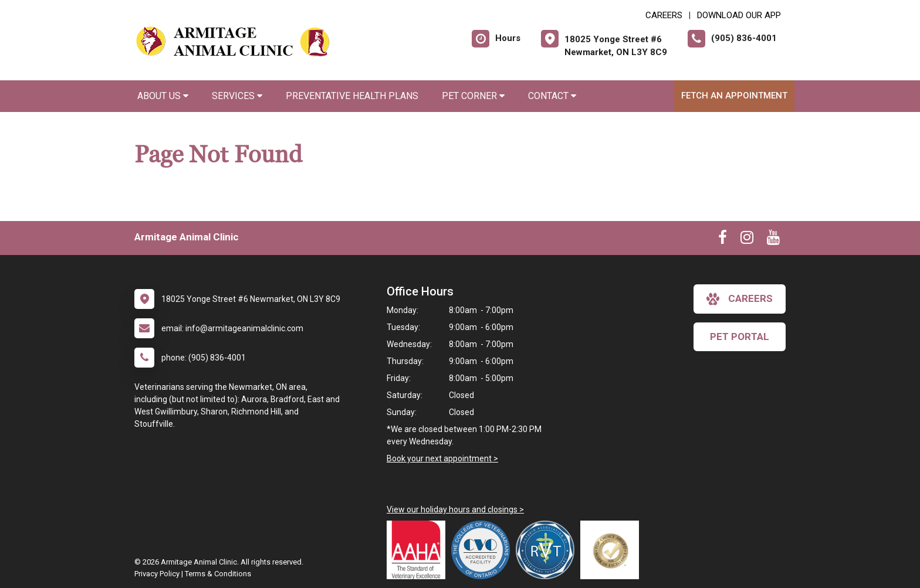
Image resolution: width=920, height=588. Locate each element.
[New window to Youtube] (773, 240)
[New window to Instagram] (747, 240)
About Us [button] (163, 96)
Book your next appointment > (442, 458)
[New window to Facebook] (723, 240)
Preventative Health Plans (352, 96)
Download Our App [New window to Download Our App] (739, 15)
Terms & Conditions (218, 574)
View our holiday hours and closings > (455, 509)
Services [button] (237, 96)
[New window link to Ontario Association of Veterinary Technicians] (548, 550)
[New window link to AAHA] (419, 550)
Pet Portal (740, 337)
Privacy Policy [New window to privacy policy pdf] (157, 574)
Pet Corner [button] (473, 96)
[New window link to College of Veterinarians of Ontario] (483, 550)
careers (740, 299)
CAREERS (664, 15)
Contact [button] (552, 96)
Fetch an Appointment (734, 96)
